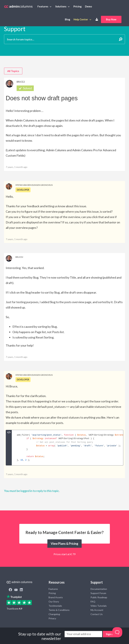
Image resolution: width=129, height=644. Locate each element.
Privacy (52, 618)
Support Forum (98, 593)
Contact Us (97, 614)
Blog (68, 19)
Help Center (81, 19)
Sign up (110, 634)
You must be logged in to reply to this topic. (32, 491)
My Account (97, 610)
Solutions (61, 6)
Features (43, 6)
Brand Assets (56, 597)
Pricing (78, 6)
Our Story (54, 602)
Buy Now (111, 19)
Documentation (99, 589)
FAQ (93, 602)
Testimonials (55, 606)
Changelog (54, 614)
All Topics (13, 71)
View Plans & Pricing (64, 544)
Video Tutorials (99, 606)
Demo (88, 6)
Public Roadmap (99, 597)
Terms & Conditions (59, 610)
